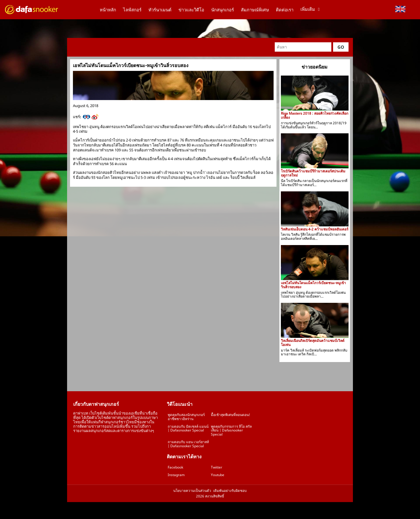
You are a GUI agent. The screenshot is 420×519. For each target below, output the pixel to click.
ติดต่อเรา (285, 10)
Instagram (176, 475)
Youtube (218, 475)
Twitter (217, 467)
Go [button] (341, 47)
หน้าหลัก (108, 10)
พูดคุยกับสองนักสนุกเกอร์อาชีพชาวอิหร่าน (186, 417)
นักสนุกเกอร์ (223, 10)
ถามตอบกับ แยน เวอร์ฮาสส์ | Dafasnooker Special (188, 444)
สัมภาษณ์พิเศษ (255, 10)
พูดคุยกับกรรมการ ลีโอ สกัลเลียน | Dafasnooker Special (231, 430)
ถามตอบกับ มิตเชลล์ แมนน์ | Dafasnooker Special (188, 428)
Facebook (175, 467)
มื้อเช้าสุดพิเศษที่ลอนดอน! (231, 415)
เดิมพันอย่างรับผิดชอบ (230, 491)
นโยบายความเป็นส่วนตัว (192, 491)
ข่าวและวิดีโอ (191, 10)
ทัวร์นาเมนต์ (160, 10)
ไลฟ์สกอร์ (132, 10)
